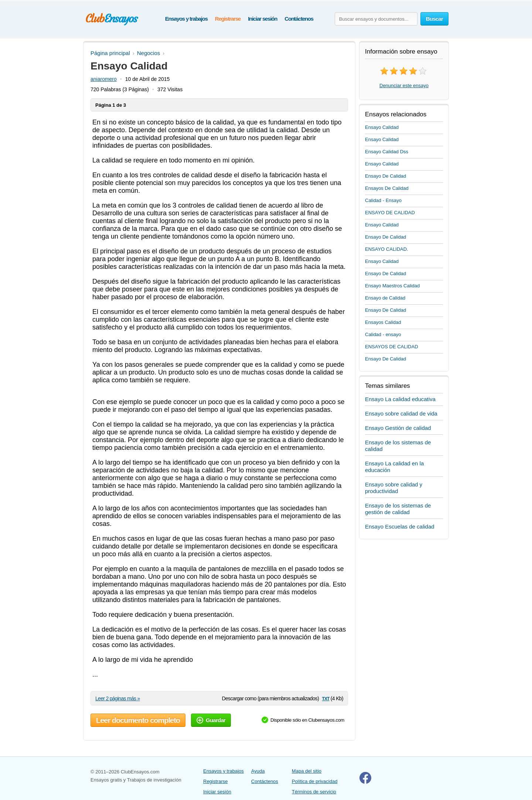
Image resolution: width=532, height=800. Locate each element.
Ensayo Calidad (382, 127)
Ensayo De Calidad (386, 176)
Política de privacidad (315, 781)
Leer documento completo (138, 720)
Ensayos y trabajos (186, 19)
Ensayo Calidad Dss (387, 152)
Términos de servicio (314, 792)
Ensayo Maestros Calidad (392, 286)
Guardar (211, 720)
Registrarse (228, 19)
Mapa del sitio (307, 771)
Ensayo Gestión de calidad (398, 428)
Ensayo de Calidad (385, 298)
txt (325, 698)
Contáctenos (299, 19)
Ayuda (258, 771)
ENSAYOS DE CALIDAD (392, 347)
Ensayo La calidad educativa (400, 399)
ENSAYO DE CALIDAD (390, 213)
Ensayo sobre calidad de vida (401, 413)
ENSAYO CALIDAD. (387, 249)
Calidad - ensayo (383, 334)
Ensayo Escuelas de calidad (400, 527)
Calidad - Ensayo (383, 200)
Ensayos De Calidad (387, 188)
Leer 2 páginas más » (118, 698)
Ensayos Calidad (383, 322)
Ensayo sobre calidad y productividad (394, 488)
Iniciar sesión (262, 19)
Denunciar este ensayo (404, 86)
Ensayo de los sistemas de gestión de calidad (398, 509)
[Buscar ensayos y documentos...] (376, 19)
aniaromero (104, 79)
